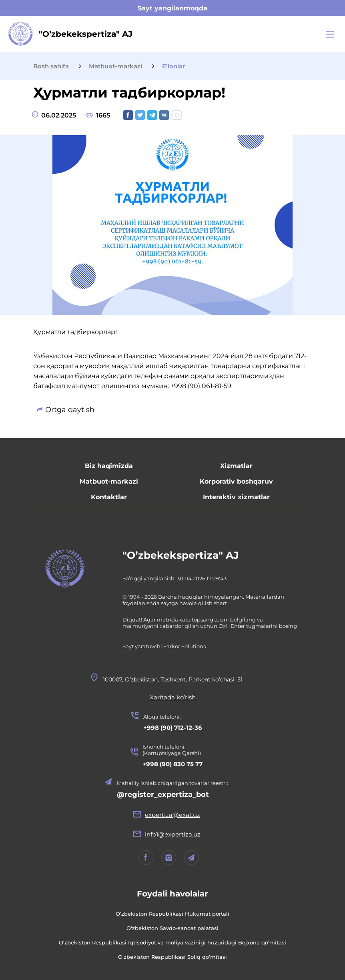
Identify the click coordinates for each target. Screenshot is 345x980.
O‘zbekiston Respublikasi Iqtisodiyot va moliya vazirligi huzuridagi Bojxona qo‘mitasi (172, 942)
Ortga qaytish (70, 410)
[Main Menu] (330, 34)
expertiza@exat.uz (172, 815)
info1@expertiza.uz (173, 834)
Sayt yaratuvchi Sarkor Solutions (164, 646)
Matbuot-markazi (109, 481)
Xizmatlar (236, 466)
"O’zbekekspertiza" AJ (181, 555)
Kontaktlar (109, 497)
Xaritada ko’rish (173, 697)
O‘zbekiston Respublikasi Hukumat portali (172, 914)
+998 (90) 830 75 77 (172, 764)
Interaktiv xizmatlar (236, 497)
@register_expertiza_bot (163, 795)
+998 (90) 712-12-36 (173, 728)
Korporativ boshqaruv (236, 481)
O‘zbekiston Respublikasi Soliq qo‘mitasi (172, 957)
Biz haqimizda (109, 466)
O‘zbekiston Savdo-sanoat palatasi (172, 928)
